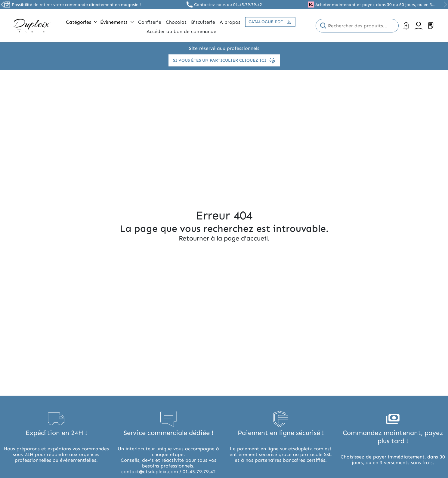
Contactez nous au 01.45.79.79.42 (228, 5)
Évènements (117, 22)
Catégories (82, 22)
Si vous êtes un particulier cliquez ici (224, 60)
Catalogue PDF (270, 22)
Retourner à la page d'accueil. (224, 238)
